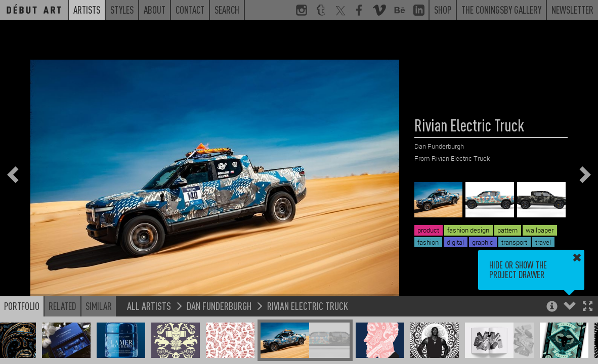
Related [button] (62, 306)
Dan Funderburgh (219, 306)
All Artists (149, 306)
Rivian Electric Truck (308, 306)
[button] (588, 307)
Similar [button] (99, 306)
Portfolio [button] (22, 306)
